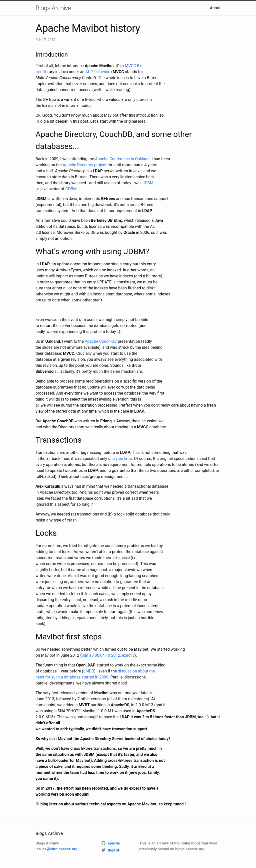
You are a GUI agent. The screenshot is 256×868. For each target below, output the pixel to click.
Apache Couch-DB (101, 341)
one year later (120, 459)
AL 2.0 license (98, 72)
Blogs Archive (53, 8)
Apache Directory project (85, 165)
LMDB (89, 671)
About (215, 8)
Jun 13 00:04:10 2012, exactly (108, 655)
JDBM (148, 183)
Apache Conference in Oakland (122, 159)
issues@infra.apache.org (56, 849)
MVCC (130, 66)
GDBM (71, 189)
